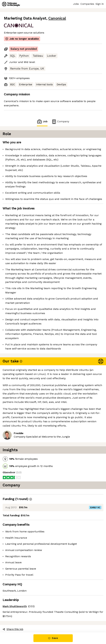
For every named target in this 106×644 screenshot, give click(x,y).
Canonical (57, 18)
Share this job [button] (13, 629)
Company (60, 122)
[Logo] (11, 4)
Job (42, 122)
